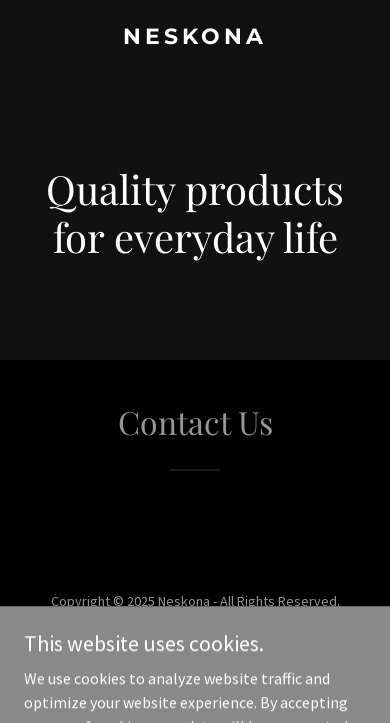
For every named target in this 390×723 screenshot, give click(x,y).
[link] (195, 38)
